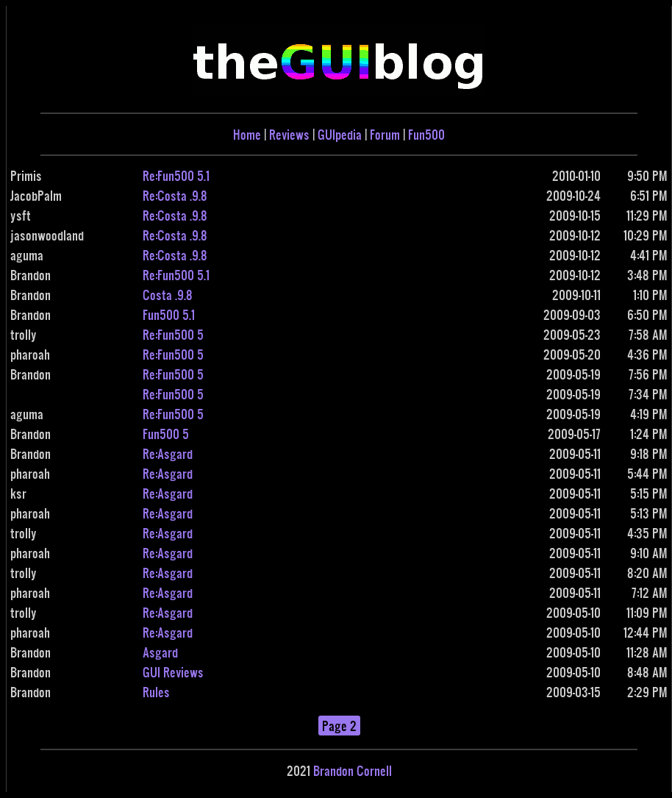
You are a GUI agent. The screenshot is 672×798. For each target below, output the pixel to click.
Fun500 (426, 134)
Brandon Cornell (353, 770)
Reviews (289, 134)
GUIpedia (340, 134)
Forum (385, 134)
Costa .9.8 (168, 295)
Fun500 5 (166, 434)
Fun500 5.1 (169, 314)
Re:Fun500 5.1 (176, 175)
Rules (156, 692)
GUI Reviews (173, 672)
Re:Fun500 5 (173, 334)
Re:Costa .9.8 (175, 195)
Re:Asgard (168, 453)
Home (247, 134)
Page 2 (339, 726)
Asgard (160, 652)
